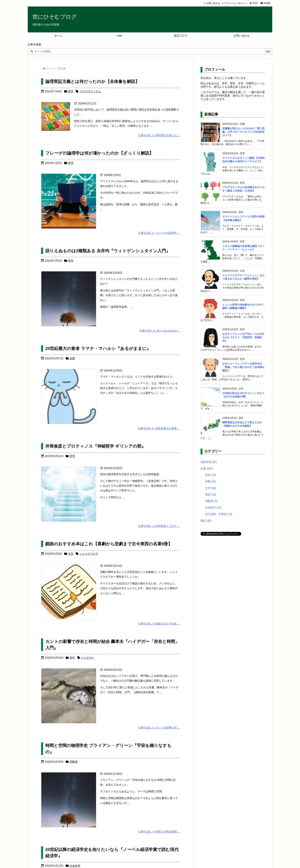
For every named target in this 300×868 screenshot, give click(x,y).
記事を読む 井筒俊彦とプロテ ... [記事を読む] (159, 526)
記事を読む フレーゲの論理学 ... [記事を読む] (159, 233)
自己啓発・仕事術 (219, 514)
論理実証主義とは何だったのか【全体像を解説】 (92, 81)
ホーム (49, 68)
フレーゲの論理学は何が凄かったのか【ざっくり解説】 (99, 153)
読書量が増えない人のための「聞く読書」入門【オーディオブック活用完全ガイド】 (243, 132)
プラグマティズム (90, 91)
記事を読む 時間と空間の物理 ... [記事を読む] (159, 832)
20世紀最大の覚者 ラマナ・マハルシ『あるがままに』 (98, 348)
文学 (71, 554)
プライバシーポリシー (236, 3)
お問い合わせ (213, 3)
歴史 (211, 495)
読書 (207, 468)
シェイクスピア (89, 554)
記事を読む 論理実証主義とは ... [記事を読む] (159, 135)
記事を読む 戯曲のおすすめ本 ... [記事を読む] (159, 624)
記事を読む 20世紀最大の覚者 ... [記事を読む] (159, 428)
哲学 (71, 91)
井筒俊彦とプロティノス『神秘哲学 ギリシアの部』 (95, 446)
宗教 (72, 358)
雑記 (206, 521)
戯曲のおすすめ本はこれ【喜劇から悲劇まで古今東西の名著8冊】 (109, 544)
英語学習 (209, 462)
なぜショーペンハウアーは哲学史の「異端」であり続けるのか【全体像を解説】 (243, 367)
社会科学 (75, 866)
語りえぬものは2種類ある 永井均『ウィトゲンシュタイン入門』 (108, 251)
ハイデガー (88, 658)
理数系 (74, 762)
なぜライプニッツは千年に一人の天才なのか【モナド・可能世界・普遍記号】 (243, 337)
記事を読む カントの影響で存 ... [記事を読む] (159, 728)
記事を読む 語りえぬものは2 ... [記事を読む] (160, 331)
